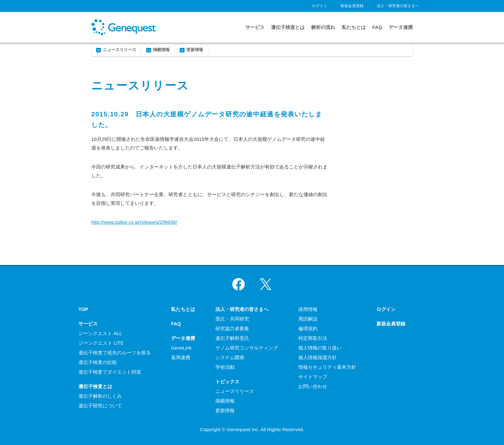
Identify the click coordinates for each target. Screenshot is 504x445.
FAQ (377, 27)
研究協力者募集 (232, 328)
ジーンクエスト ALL (100, 333)
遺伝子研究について (100, 406)
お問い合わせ (313, 386)
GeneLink (181, 348)
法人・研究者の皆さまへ (398, 6)
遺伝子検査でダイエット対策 (110, 372)
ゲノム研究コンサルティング (247, 348)
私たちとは (354, 27)
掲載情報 (161, 50)
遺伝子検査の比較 (98, 362)
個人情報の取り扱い (320, 348)
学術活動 (225, 367)
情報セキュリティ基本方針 (327, 367)
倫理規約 (308, 328)
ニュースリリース (120, 50)
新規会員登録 (352, 6)
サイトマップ (313, 377)
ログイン (319, 6)
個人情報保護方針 (318, 357)
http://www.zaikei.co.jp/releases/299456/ (134, 222)
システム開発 (230, 357)
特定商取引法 (313, 338)
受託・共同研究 (232, 319)
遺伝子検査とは (288, 27)
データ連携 (401, 27)
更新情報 (195, 50)
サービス (255, 27)
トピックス (227, 381)
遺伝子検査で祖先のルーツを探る (115, 353)
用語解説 (308, 319)
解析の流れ (323, 27)
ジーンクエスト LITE (101, 343)
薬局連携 (181, 357)
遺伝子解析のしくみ (100, 396)
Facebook (239, 284)
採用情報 (308, 309)
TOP (83, 309)
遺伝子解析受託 (232, 338)
